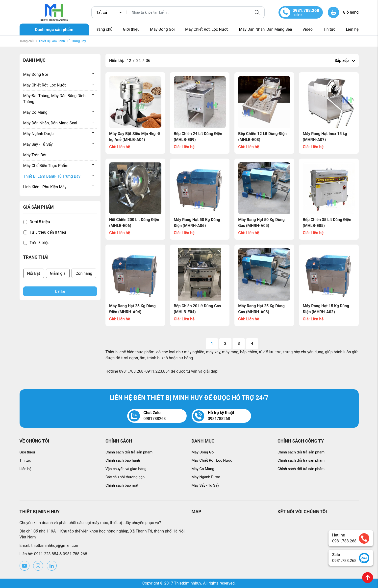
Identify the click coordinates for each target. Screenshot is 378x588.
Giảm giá (58, 273)
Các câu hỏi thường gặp (125, 477)
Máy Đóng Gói (162, 29)
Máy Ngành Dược (38, 134)
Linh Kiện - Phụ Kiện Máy (45, 187)
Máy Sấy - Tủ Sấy (38, 144)
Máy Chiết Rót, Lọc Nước (207, 29)
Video (308, 29)
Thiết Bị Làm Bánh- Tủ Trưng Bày (52, 176)
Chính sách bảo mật (122, 485)
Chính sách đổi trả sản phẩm (129, 452)
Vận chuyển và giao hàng (126, 469)
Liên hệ (352, 29)
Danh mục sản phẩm (54, 29)
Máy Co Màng (35, 112)
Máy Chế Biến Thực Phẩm (46, 166)
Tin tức (329, 29)
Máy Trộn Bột (35, 155)
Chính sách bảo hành (123, 460)
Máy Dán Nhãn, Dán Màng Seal (50, 123)
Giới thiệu (131, 29)
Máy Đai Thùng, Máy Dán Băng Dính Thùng (54, 99)
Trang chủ (104, 29)
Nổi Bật (34, 273)
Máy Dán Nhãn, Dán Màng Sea (266, 29)
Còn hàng (84, 273)
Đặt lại (60, 291)
